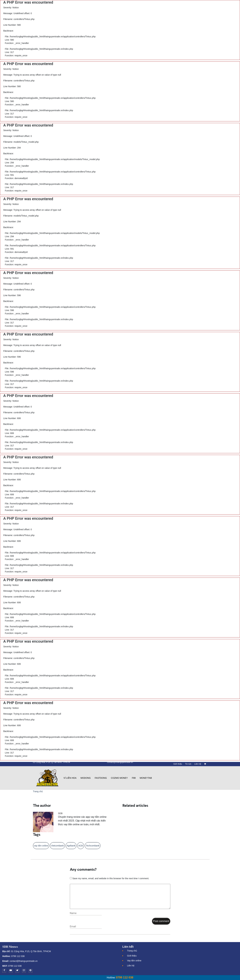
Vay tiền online (134, 961)
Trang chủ (38, 791)
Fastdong (101, 778)
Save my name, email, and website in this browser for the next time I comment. (111, 878)
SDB (60, 813)
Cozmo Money (119, 778)
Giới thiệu (132, 956)
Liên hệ (131, 966)
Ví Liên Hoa (70, 778)
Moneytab (146, 778)
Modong (86, 778)
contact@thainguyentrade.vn (24, 961)
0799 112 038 (18, 956)
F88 (134, 778)
